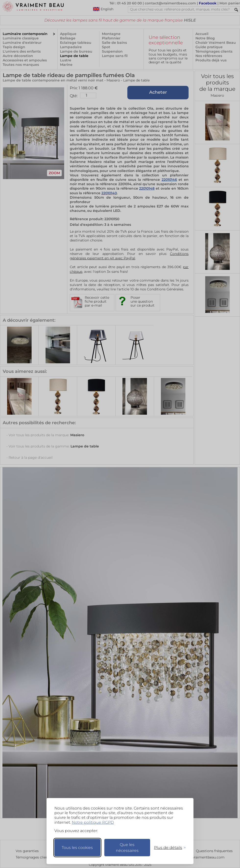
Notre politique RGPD (93, 822)
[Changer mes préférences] (168, 848)
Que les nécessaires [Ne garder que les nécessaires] (127, 848)
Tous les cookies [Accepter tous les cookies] (77, 848)
